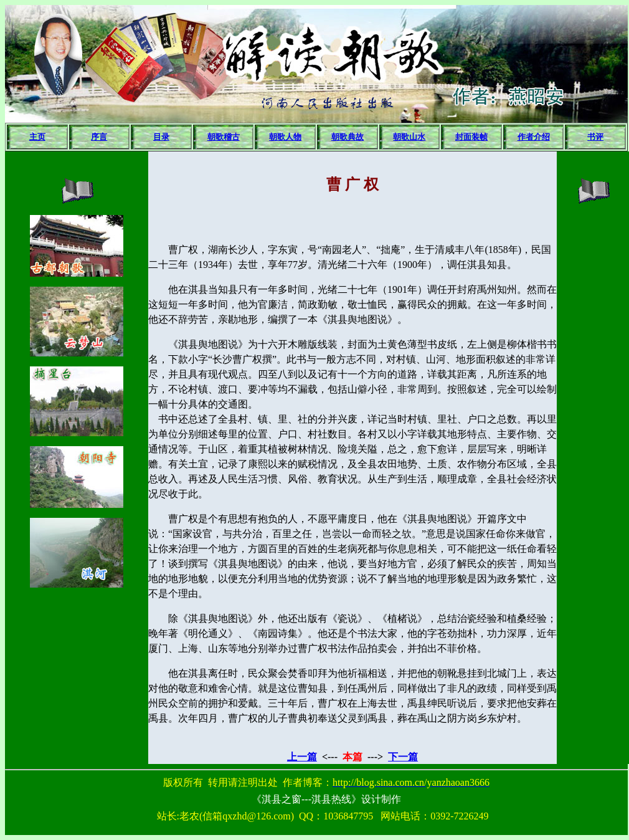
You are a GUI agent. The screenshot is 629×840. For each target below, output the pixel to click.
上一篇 (302, 757)
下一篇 (403, 757)
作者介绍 (534, 137)
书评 (595, 137)
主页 (37, 137)
